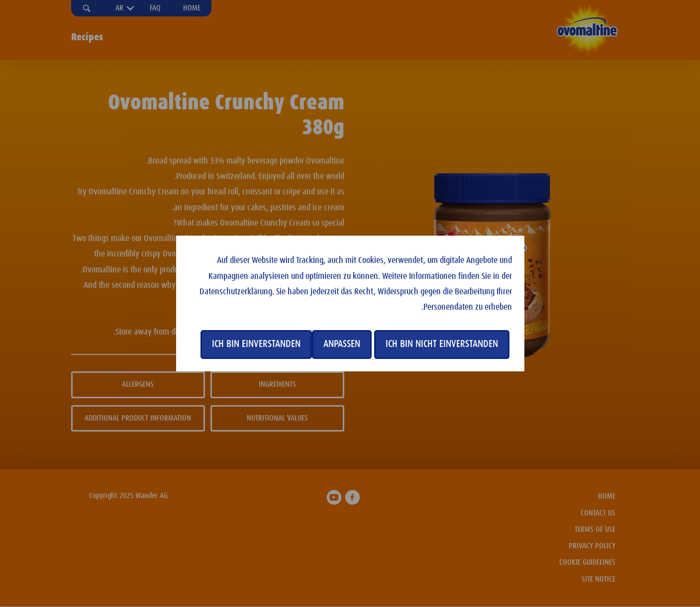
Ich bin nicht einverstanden (442, 344)
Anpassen (342, 344)
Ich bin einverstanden (256, 344)
